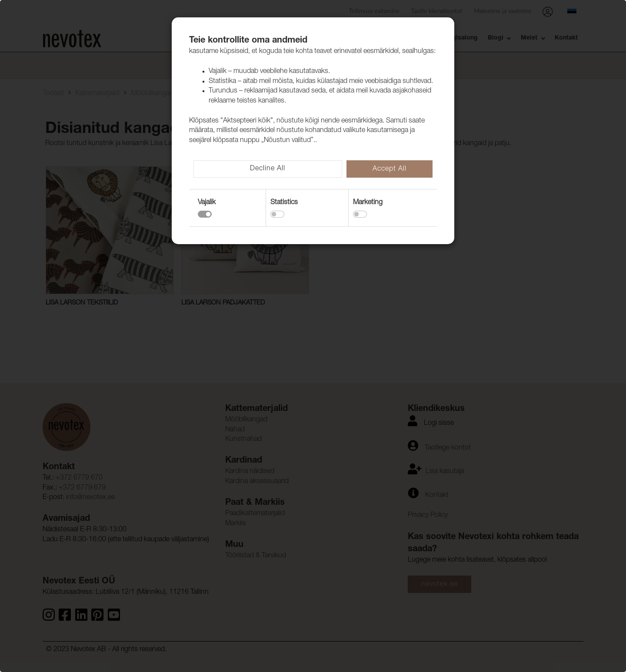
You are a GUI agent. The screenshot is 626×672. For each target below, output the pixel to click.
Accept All (390, 169)
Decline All (268, 169)
